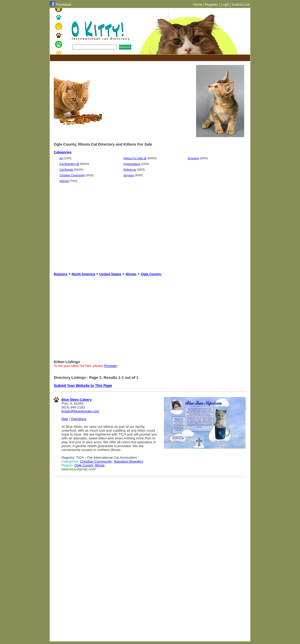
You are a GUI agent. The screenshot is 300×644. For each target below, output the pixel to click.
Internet (64, 181)
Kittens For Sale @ (135, 158)
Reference (130, 170)
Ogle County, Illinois (90, 465)
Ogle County (151, 274)
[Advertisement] (147, 58)
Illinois (131, 274)
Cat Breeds (66, 170)
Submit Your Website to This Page (83, 386)
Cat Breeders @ (69, 164)
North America (83, 274)
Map (65, 419)
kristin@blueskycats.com (80, 411)
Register (211, 5)
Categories (63, 152)
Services (129, 175)
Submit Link (241, 5)
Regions (61, 274)
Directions (79, 419)
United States (110, 274)
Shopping (193, 158)
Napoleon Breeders (129, 461)
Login (225, 5)
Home (198, 5)
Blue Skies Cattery (77, 400)
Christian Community (72, 175)
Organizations (132, 164)
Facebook (64, 5)
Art (61, 158)
